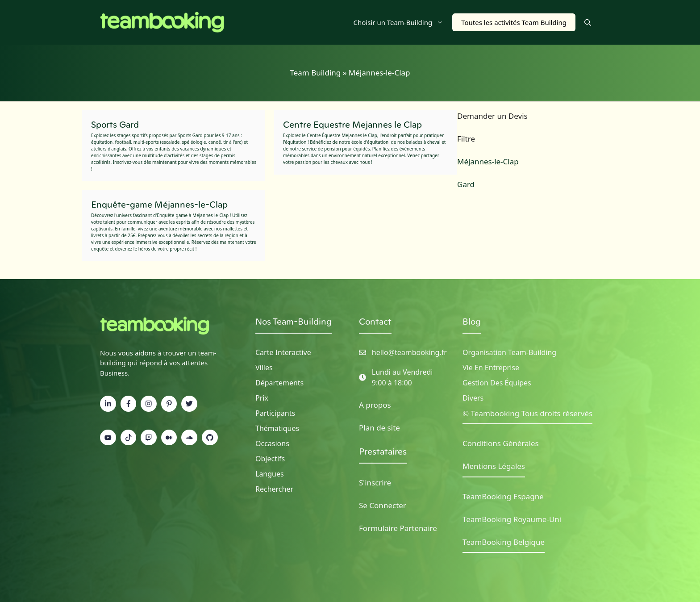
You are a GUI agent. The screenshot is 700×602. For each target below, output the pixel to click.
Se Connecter (383, 505)
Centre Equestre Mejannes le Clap (352, 125)
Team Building (315, 73)
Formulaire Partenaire (398, 528)
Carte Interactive (283, 352)
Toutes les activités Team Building (514, 22)
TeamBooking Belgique (504, 542)
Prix (262, 398)
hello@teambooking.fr (409, 352)
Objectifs (270, 459)
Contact (375, 322)
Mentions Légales (494, 466)
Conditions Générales (501, 443)
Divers (473, 398)
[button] (588, 22)
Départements (279, 383)
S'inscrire (375, 483)
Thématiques (277, 428)
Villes (264, 368)
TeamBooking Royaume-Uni (512, 519)
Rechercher (274, 489)
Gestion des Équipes (497, 383)
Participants (275, 413)
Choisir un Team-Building (403, 22)
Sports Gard (115, 125)
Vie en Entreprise (491, 368)
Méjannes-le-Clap (488, 161)
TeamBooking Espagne (503, 496)
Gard (466, 184)
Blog (472, 322)
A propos (375, 405)
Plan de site (379, 428)
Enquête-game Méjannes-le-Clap (159, 205)
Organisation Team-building (509, 352)
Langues (270, 474)
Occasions (272, 443)
